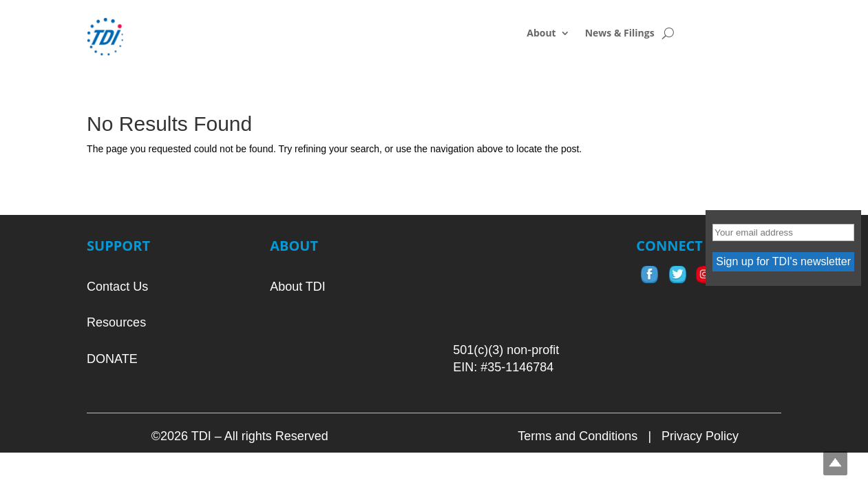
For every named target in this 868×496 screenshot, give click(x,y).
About (541, 34)
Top (835, 463)
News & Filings (620, 34)
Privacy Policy (700, 436)
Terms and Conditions (578, 436)
